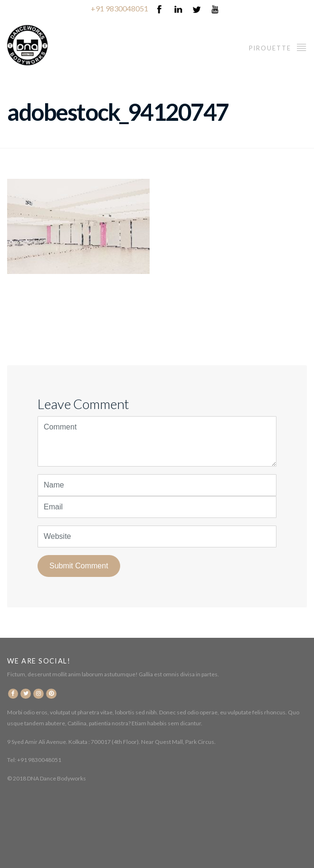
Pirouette (278, 47)
